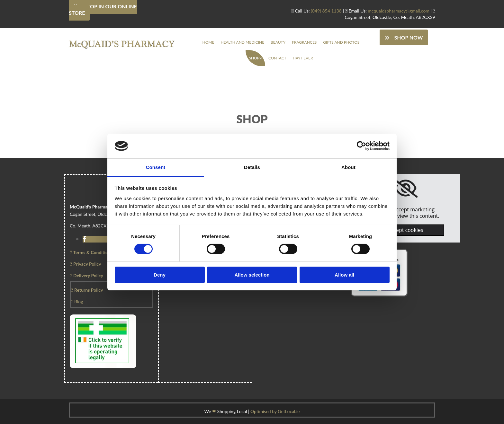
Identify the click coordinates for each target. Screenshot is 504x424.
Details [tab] (252, 167)
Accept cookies (405, 230)
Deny (160, 275)
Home (208, 42)
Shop (254, 58)
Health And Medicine (242, 42)
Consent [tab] (156, 167)
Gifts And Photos (341, 42)
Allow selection (252, 275)
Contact (277, 58)
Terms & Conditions (91, 252)
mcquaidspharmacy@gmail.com (399, 11)
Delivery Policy (86, 275)
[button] (404, 37)
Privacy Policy (85, 264)
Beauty (278, 42)
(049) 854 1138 (326, 11)
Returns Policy (87, 290)
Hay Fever (303, 58)
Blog (77, 301)
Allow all (344, 275)
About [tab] (348, 167)
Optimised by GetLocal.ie (275, 411)
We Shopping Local (226, 411)
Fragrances (304, 42)
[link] (255, 58)
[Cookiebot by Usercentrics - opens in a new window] (361, 146)
